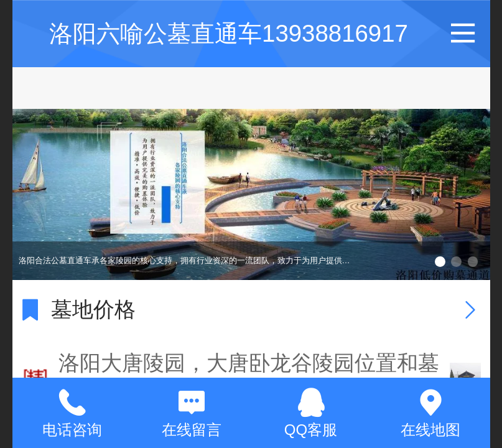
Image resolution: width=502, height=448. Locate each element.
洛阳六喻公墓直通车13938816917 (229, 33)
